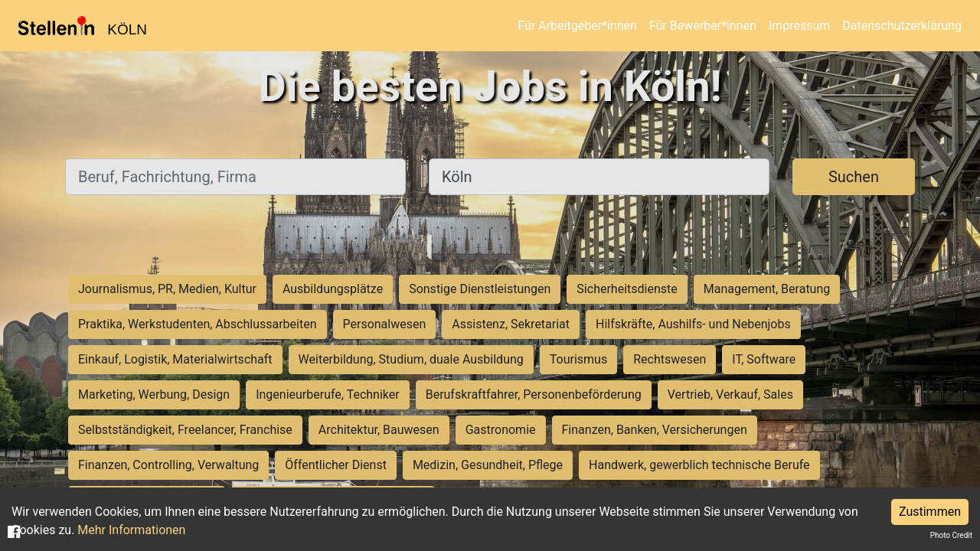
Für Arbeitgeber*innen (577, 26)
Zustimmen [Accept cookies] (930, 512)
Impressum (800, 26)
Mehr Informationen (131, 530)
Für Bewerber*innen (703, 26)
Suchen (854, 177)
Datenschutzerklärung (902, 26)
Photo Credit (951, 535)
